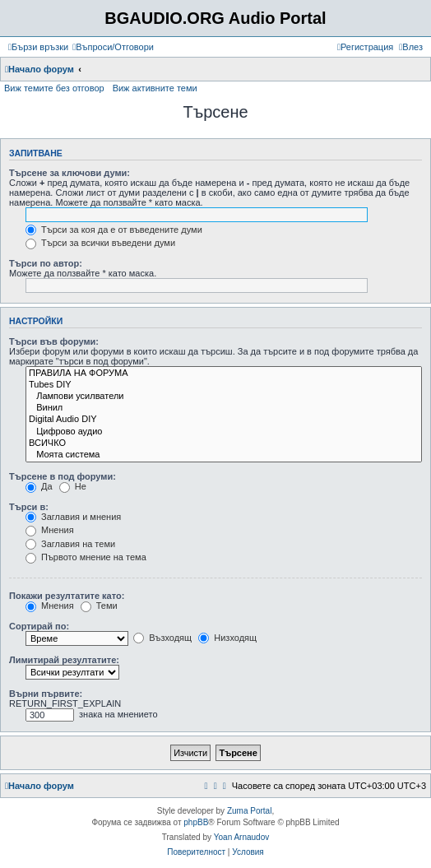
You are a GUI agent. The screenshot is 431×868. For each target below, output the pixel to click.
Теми (99, 606)
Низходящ (227, 638)
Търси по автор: (46, 263)
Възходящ (162, 638)
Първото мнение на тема (86, 557)
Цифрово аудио (224, 432)
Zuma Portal (249, 811)
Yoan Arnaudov (241, 837)
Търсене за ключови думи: (70, 173)
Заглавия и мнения (73, 517)
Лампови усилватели (224, 397)
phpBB (196, 822)
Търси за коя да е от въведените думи (114, 230)
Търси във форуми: (54, 341)
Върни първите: (46, 694)
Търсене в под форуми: (63, 476)
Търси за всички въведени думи (100, 243)
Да (39, 486)
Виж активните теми (155, 88)
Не (73, 486)
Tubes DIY (224, 385)
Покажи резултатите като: (67, 596)
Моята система (224, 455)
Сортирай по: (39, 626)
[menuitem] (113, 47)
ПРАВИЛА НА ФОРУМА (224, 374)
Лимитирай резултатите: (64, 660)
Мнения (50, 530)
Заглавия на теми (70, 544)
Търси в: (29, 507)
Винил (224, 408)
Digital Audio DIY (224, 420)
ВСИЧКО (224, 443)
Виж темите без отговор (54, 88)
